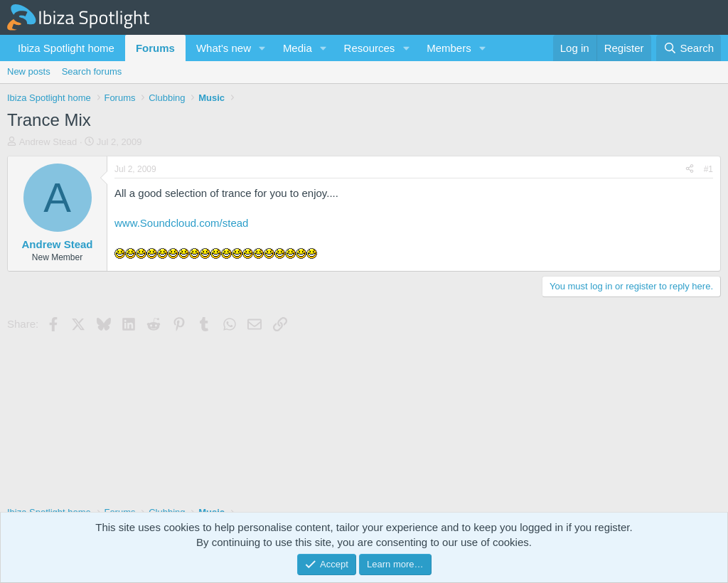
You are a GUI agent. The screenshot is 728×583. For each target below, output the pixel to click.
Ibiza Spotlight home (66, 48)
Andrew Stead (48, 142)
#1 (708, 169)
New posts (29, 71)
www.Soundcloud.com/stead (181, 223)
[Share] (690, 170)
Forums (155, 48)
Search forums (92, 71)
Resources (370, 48)
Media (298, 48)
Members (449, 48)
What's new (224, 48)
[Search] (689, 48)
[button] (262, 48)
